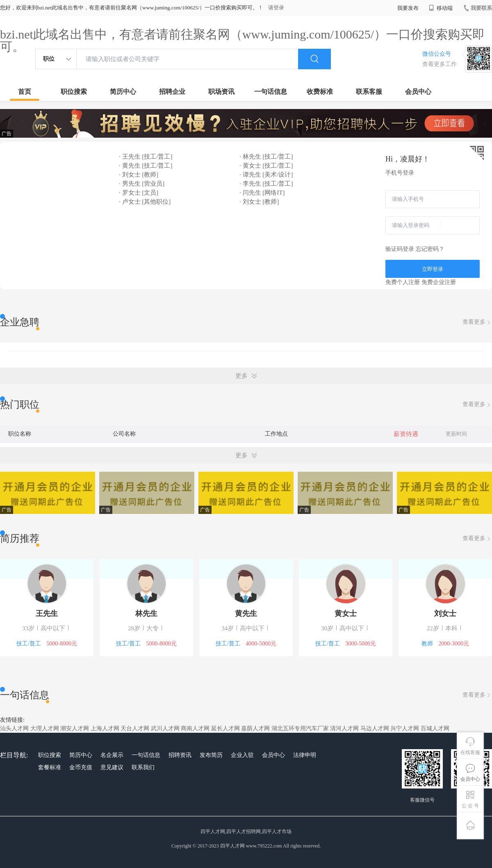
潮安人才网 (75, 728)
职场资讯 (221, 92)
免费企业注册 (439, 282)
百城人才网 (435, 728)
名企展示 (112, 755)
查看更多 (477, 322)
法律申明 (305, 755)
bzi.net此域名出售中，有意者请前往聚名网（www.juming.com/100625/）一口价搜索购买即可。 (242, 40)
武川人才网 (165, 728)
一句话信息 (271, 92)
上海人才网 (105, 728)
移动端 (441, 8)
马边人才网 (375, 728)
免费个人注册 (403, 282)
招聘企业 (172, 92)
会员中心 (418, 92)
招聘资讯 (180, 755)
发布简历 (211, 755)
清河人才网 (344, 728)
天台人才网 (135, 728)
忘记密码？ (430, 249)
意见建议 (112, 767)
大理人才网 (45, 728)
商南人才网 (195, 728)
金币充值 (81, 767)
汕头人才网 (14, 728)
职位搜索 (74, 92)
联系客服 (369, 92)
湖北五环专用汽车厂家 (300, 728)
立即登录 (433, 269)
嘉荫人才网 (255, 728)
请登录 (276, 8)
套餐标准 (50, 767)
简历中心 (123, 92)
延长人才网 (225, 728)
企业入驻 (242, 755)
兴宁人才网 (405, 728)
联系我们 (143, 767)
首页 (25, 92)
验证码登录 (400, 249)
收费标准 (320, 92)
